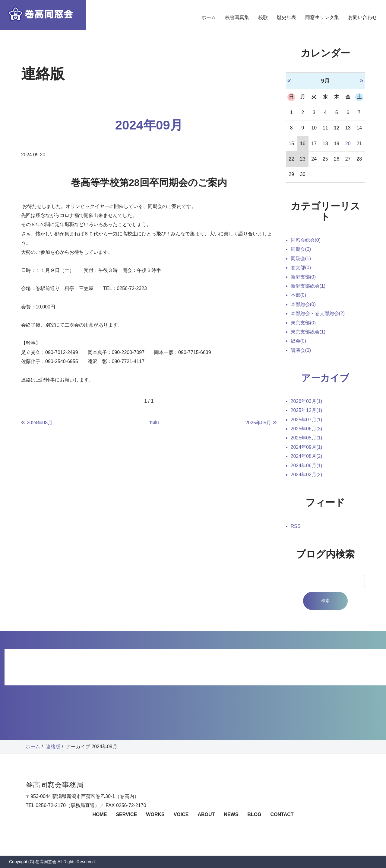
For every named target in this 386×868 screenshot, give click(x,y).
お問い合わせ (362, 22)
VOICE (181, 815)
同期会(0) (301, 249)
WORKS (155, 815)
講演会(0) (301, 350)
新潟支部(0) (303, 277)
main (154, 422)
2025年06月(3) (307, 429)
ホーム (209, 22)
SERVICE (126, 815)
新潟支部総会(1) (308, 286)
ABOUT (206, 815)
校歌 (263, 22)
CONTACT (282, 815)
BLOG (254, 815)
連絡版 (53, 747)
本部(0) (299, 295)
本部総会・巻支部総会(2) (318, 313)
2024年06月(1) (307, 466)
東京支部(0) (303, 323)
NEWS (231, 815)
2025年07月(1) (307, 420)
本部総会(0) (303, 304)
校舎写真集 (237, 22)
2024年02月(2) (307, 475)
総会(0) (299, 341)
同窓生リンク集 (322, 22)
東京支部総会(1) (308, 332)
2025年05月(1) (307, 438)
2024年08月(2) (307, 457)
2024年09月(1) (307, 447)
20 (348, 144)
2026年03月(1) (307, 402)
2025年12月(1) (307, 411)
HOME (100, 815)
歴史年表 (286, 22)
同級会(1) (301, 258)
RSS (296, 527)
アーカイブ (325, 378)
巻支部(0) (301, 268)
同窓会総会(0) (306, 240)
